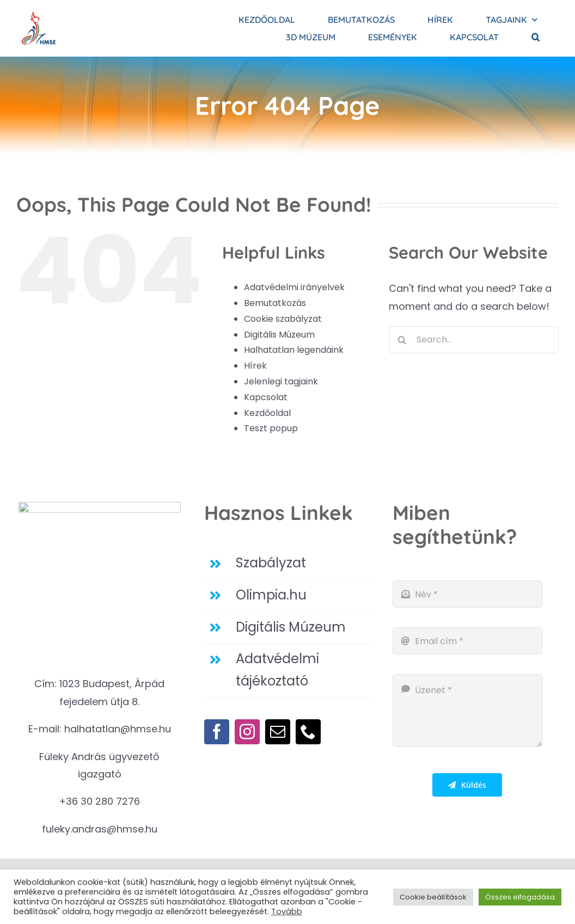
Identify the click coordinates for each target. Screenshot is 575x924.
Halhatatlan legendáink (294, 350)
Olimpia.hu (271, 595)
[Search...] (474, 340)
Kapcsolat (266, 397)
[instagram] (247, 732)
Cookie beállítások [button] (433, 897)
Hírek (255, 366)
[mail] (278, 732)
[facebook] (217, 732)
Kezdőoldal (267, 413)
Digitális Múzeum (279, 335)
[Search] (402, 340)
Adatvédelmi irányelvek (294, 287)
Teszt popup (271, 428)
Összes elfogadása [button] (520, 897)
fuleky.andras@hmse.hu (100, 829)
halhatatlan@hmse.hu (118, 729)
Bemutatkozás (275, 303)
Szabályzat (271, 563)
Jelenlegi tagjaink (281, 381)
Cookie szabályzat (283, 319)
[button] (536, 37)
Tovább (287, 911)
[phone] (308, 732)
